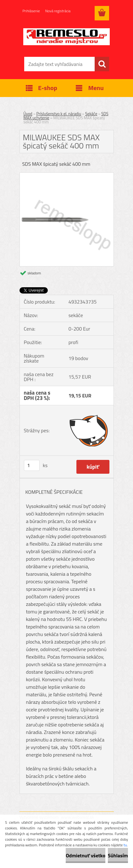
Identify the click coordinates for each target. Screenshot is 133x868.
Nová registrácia (58, 11)
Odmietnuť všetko (86, 855)
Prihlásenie (31, 11)
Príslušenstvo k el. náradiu (59, 114)
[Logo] (66, 37)
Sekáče (91, 114)
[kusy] (32, 465)
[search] (102, 64)
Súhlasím (118, 855)
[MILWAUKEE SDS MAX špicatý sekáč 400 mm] (67, 175)
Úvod (28, 114)
